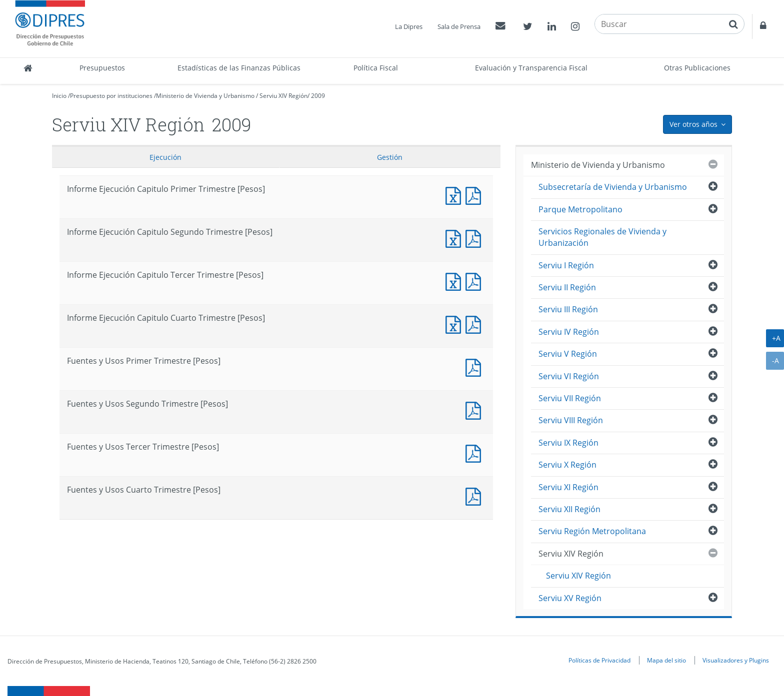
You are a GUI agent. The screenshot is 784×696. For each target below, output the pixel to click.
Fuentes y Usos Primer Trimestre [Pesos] (475, 366)
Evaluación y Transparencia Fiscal (531, 68)
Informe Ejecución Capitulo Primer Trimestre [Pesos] (455, 195)
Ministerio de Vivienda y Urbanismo (205, 96)
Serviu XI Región (568, 487)
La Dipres (409, 26)
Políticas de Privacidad (599, 660)
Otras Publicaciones (697, 68)
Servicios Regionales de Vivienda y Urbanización (602, 237)
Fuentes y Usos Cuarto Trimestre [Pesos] (475, 495)
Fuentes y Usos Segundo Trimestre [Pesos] (475, 409)
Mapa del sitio (666, 660)
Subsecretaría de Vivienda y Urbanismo (613, 187)
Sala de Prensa (459, 26)
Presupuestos (102, 68)
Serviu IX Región (568, 443)
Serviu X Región (567, 465)
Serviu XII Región (569, 509)
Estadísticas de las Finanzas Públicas (239, 68)
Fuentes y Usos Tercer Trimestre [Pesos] (475, 452)
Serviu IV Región (569, 332)
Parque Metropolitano (580, 209)
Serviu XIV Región (283, 96)
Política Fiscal (376, 68)
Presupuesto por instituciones (111, 96)
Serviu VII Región (570, 398)
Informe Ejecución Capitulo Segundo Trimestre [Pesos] (455, 238)
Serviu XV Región (570, 598)
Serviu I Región (566, 265)
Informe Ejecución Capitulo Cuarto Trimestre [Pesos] (455, 324)
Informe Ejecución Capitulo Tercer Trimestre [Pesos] (455, 281)
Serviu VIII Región (571, 420)
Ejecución (165, 157)
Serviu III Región (568, 309)
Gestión (390, 157)
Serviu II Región (567, 287)
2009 (318, 96)
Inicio (59, 96)
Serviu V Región (568, 354)
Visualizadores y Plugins (736, 660)
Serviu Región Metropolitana (592, 531)
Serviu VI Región (569, 376)
